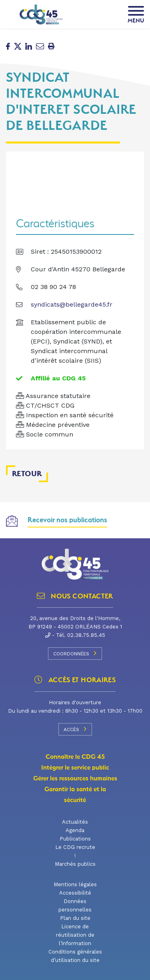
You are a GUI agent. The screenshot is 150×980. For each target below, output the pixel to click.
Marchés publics (75, 864)
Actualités (75, 822)
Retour (27, 474)
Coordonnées (75, 653)
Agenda (75, 830)
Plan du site (75, 918)
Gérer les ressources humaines (75, 778)
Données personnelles (75, 905)
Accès (75, 729)
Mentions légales (75, 884)
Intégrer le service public (75, 768)
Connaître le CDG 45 (75, 757)
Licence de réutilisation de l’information (75, 935)
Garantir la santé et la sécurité (75, 795)
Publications (75, 839)
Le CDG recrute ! (75, 851)
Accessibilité (75, 893)
